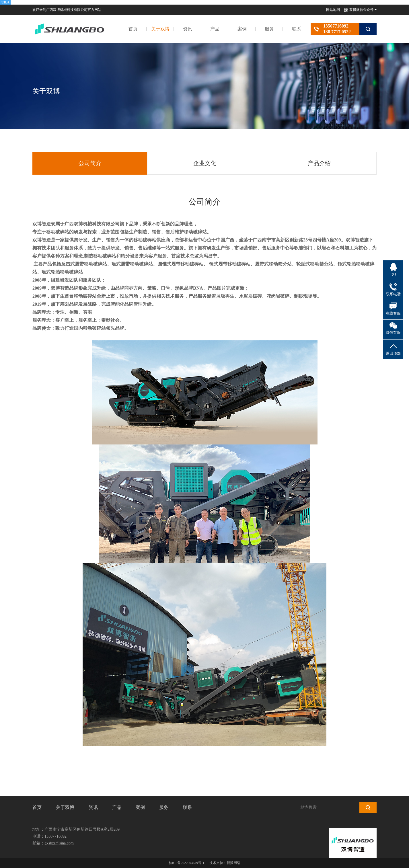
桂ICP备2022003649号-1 (187, 863)
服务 (269, 29)
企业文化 (205, 163)
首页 (133, 29)
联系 (297, 29)
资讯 (188, 29)
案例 (242, 29)
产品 (215, 29)
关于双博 (160, 29)
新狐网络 (233, 863)
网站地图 (333, 10)
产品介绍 (319, 163)
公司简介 (90, 163)
